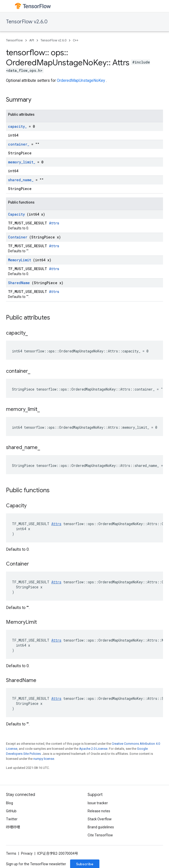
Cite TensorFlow (100, 835)
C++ (76, 40)
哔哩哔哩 (13, 827)
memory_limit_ (23, 162)
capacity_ (18, 126)
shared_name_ (22, 180)
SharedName (20, 283)
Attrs (54, 223)
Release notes (99, 811)
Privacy (27, 853)
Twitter (12, 819)
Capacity (17, 214)
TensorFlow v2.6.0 (27, 22)
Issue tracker (98, 803)
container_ (20, 144)
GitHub (11, 811)
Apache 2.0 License (93, 749)
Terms (11, 853)
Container (19, 237)
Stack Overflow (100, 819)
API (32, 40)
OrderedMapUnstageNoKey (81, 80)
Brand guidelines (101, 827)
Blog (10, 803)
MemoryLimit (21, 260)
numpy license (44, 759)
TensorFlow (14, 40)
